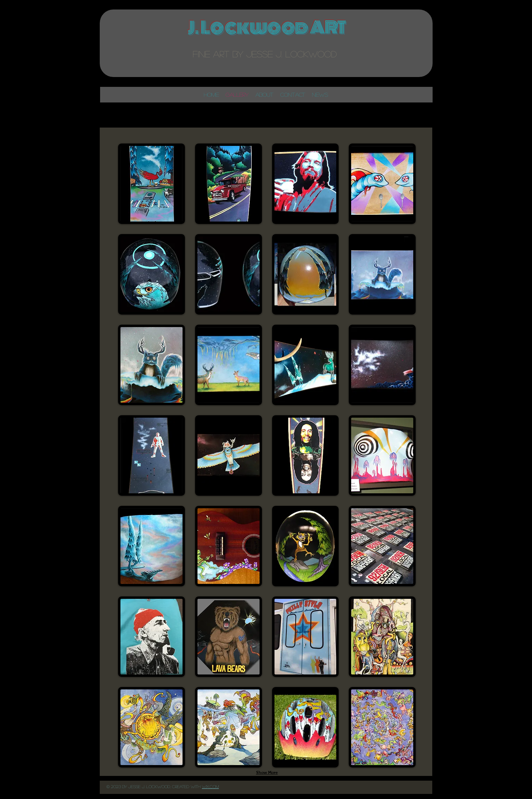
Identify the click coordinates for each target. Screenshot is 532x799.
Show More (267, 773)
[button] (151, 184)
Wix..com (210, 786)
